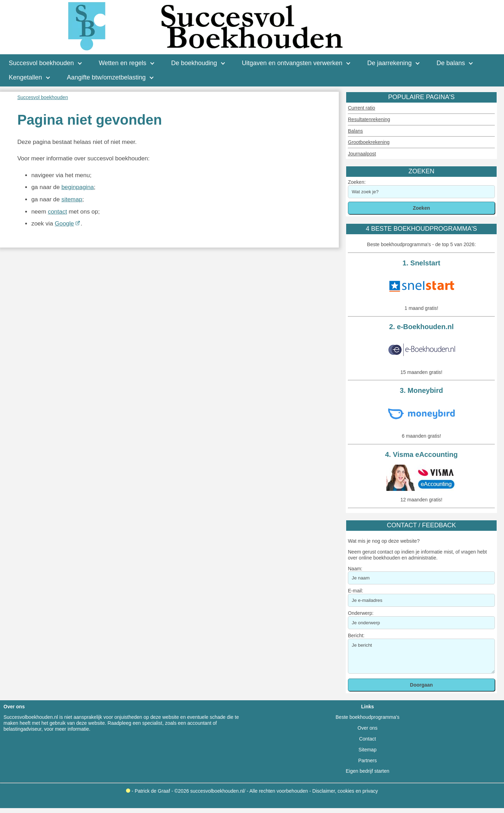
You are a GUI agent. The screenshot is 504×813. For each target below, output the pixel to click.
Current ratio (362, 108)
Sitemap (367, 750)
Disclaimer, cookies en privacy (345, 791)
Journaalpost (362, 154)
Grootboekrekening (369, 142)
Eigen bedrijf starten (368, 771)
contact (58, 212)
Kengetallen (25, 77)
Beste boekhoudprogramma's (367, 717)
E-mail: (356, 591)
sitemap (72, 199)
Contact (367, 739)
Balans (355, 131)
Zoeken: (357, 182)
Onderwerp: (361, 613)
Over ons (368, 728)
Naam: (355, 569)
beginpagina (78, 187)
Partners (368, 760)
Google (64, 224)
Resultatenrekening (369, 119)
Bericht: (356, 635)
